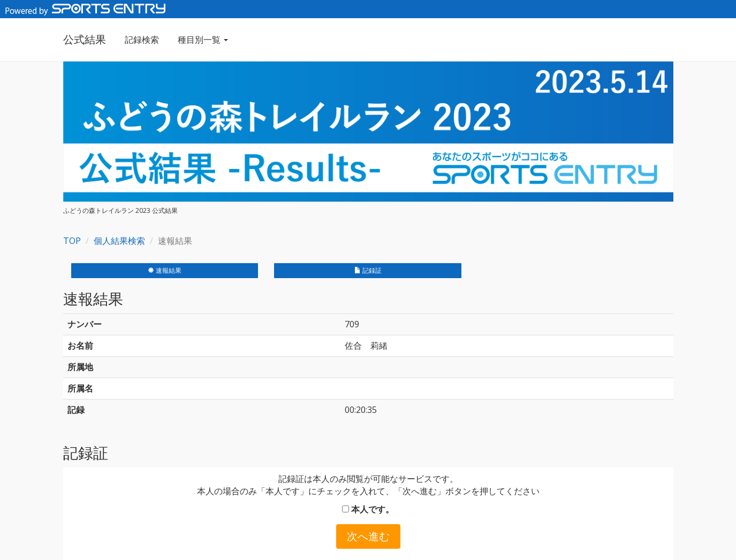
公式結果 (85, 39)
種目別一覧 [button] (203, 40)
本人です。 (368, 509)
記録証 (368, 270)
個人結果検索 (119, 241)
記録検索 (142, 40)
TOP (72, 241)
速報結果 (165, 270)
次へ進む (368, 536)
